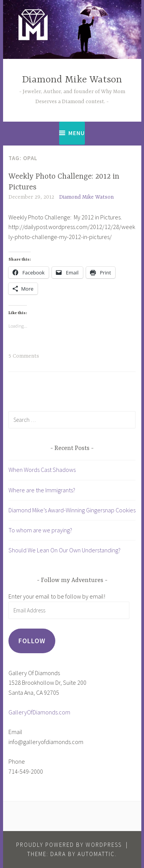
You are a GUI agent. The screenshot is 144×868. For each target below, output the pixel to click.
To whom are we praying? (40, 530)
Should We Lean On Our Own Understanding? (65, 550)
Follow (32, 641)
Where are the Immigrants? (42, 490)
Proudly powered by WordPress (69, 845)
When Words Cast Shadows (42, 470)
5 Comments (24, 356)
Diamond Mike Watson (72, 80)
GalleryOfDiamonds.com (39, 712)
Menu (77, 133)
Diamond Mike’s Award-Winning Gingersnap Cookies (72, 510)
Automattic (96, 854)
